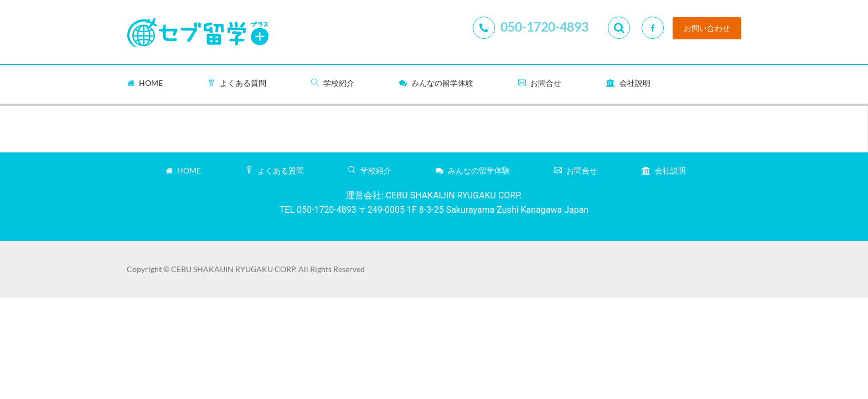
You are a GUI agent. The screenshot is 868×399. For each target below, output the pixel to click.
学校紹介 (333, 83)
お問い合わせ (707, 28)
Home (145, 83)
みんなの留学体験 (436, 83)
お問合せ (540, 83)
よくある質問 (237, 83)
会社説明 (628, 83)
